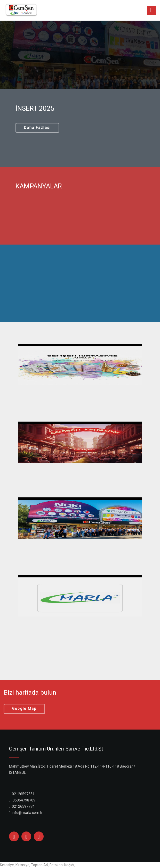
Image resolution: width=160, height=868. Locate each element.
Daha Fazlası (37, 128)
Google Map (24, 709)
